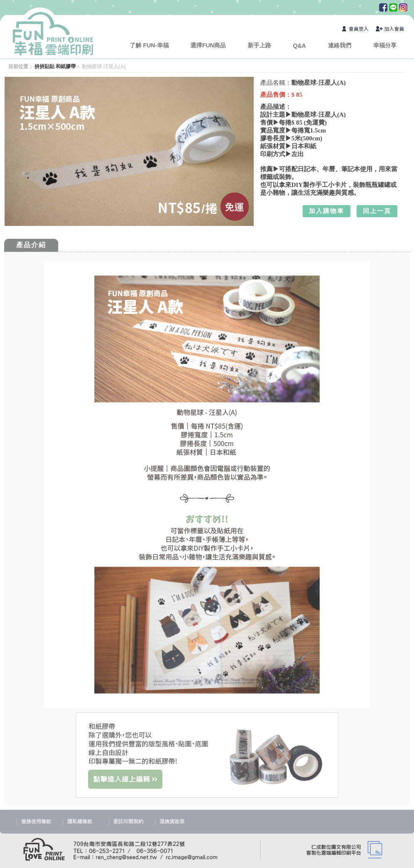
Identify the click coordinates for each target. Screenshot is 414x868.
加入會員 (390, 30)
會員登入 (357, 30)
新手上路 (259, 45)
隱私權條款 (80, 821)
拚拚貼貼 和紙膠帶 (55, 66)
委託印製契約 (128, 821)
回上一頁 (377, 211)
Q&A (299, 46)
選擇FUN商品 (208, 45)
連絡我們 (340, 45)
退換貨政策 (172, 821)
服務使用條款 (36, 821)
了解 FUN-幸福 (149, 45)
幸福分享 (385, 45)
